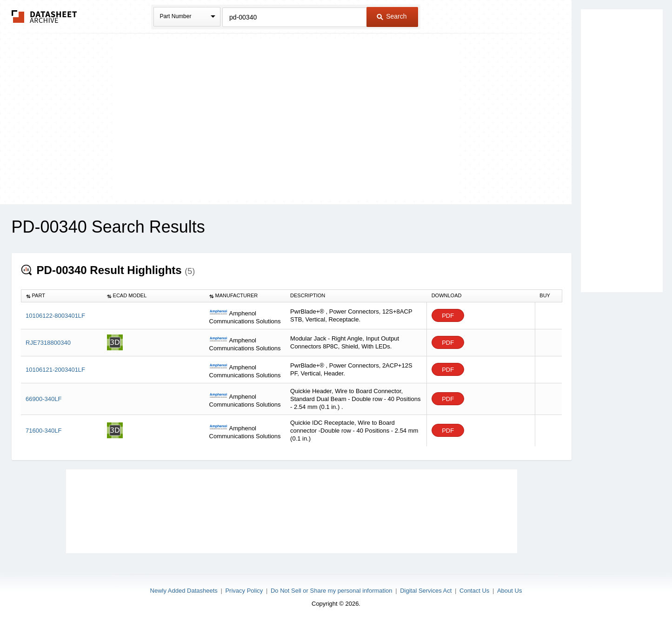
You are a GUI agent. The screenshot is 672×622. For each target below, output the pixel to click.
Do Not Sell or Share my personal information (332, 591)
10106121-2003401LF (55, 370)
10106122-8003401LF (55, 316)
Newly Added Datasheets (184, 591)
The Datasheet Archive (44, 17)
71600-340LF (43, 431)
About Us (509, 591)
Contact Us (474, 591)
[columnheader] (62, 296)
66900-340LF (43, 399)
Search (392, 16)
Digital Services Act (426, 591)
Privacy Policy (244, 591)
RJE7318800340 (48, 343)
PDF (448, 316)
